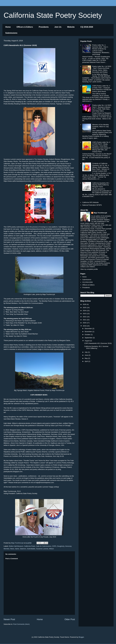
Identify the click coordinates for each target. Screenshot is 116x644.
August (87, 341)
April (87, 361)
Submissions (11, 33)
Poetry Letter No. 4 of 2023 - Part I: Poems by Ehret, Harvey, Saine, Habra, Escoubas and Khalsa (102, 69)
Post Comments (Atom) (21, 624)
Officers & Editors (25, 27)
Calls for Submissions (44, 546)
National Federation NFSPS (92, 205)
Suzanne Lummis (42, 549)
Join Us (58, 27)
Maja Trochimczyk (100, 213)
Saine (17, 549)
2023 (85, 314)
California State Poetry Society (53, 15)
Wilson (52, 549)
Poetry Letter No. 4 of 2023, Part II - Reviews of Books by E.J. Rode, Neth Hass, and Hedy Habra (102, 108)
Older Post (70, 619)
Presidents (44, 27)
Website (71, 27)
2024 (85, 311)
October (88, 335)
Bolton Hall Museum (16, 546)
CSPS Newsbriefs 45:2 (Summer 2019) (98, 343)
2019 (85, 326)
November (89, 332)
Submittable (31, 549)
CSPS (54, 546)
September (89, 338)
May (86, 358)
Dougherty (61, 546)
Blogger (81, 637)
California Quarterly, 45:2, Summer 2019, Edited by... (96, 347)
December (89, 329)
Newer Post (9, 619)
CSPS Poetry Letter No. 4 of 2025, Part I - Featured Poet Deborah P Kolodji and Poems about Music (102, 89)
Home (8, 27)
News (12, 549)
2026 (85, 304)
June (87, 355)
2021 (85, 320)
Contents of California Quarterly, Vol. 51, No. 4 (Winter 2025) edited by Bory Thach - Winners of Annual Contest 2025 (101, 167)
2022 (85, 317)
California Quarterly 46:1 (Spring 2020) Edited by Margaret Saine (101, 185)
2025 (85, 308)
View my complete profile (89, 269)
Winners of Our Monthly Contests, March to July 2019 (100, 126)
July (86, 352)
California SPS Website (90, 202)
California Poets (30, 546)
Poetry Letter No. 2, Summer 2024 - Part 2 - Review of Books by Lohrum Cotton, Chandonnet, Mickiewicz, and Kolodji (101, 50)
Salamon (23, 549)
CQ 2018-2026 (87, 27)
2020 (85, 323)
